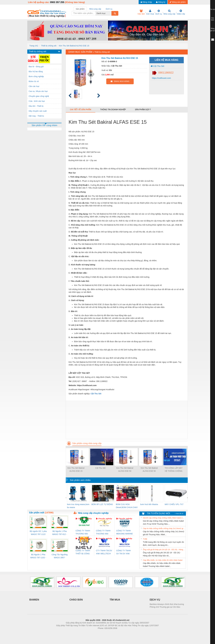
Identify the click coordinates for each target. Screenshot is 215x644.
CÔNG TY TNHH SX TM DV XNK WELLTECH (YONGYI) (124, 552)
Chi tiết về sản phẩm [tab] (81, 109)
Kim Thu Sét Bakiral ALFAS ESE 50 (125, 469)
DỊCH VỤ (155, 600)
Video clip (181, 12)
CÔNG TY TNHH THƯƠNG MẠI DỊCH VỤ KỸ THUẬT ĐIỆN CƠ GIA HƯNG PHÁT (83, 532)
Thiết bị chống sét (49, 46)
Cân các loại (34, 86)
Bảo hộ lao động (36, 71)
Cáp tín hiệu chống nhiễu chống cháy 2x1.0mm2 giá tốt (164, 528)
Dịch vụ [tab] (109, 9)
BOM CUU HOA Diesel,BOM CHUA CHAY (127, 506)
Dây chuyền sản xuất (38, 111)
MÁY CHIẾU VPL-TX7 (174, 504)
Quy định (213, 19)
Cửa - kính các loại (37, 101)
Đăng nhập (146, 2)
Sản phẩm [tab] (80, 9)
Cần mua (150, 12)
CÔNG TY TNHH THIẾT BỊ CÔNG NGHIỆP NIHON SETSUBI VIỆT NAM (83, 552)
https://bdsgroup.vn (104, 632)
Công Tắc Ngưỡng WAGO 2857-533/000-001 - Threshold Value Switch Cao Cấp (60, 556)
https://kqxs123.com (121, 632)
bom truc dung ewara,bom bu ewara (78, 506)
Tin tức (213, 9)
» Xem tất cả (179, 514)
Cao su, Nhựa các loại (38, 91)
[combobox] (111, 13)
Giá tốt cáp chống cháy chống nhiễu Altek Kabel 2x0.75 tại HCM (164, 518)
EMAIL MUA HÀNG (120, 81)
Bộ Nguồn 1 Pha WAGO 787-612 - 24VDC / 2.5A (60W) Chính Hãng (60, 533)
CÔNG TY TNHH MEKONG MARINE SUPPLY (125, 532)
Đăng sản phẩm (178, 2)
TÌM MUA (115, 600)
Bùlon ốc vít (34, 81)
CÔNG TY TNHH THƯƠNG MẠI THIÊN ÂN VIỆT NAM (103, 532)
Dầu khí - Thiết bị (36, 106)
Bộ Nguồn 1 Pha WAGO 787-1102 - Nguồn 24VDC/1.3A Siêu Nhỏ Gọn (38, 556)
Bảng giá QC (213, 29)
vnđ (112, 75)
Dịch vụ (159, 12)
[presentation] (66, 498)
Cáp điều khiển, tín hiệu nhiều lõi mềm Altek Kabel (163, 560)
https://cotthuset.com (161, 78)
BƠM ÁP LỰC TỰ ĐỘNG (102, 504)
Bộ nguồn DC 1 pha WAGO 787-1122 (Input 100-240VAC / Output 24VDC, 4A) (38, 533)
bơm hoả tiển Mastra (149, 504)
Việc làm (141, 12)
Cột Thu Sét (157, 66)
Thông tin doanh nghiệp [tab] (113, 109)
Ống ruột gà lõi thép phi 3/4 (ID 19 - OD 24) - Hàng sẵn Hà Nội (164, 550)
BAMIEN (34, 600)
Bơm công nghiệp (36, 76)
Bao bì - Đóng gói (36, 67)
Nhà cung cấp (169, 12)
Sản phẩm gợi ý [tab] (143, 109)
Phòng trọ (90, 632)
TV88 (145, 539)
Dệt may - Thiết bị (36, 116)
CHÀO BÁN (76, 600)
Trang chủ (34, 46)
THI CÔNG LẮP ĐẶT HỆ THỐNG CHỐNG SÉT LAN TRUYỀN (174, 470)
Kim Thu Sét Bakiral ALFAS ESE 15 (74, 46)
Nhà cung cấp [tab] (95, 9)
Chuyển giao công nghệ (39, 96)
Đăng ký (161, 2)
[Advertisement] (127, 420)
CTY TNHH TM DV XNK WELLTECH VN (104, 552)
